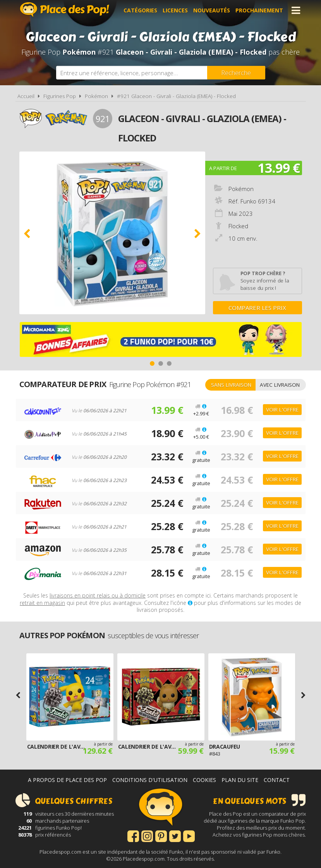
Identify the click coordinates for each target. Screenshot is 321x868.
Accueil (26, 96)
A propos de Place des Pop (67, 780)
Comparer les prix (257, 308)
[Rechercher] (236, 73)
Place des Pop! (65, 9)
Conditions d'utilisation (150, 780)
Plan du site (240, 780)
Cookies (204, 780)
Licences (175, 10)
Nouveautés (212, 10)
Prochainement (259, 10)
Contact (277, 780)
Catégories (140, 10)
